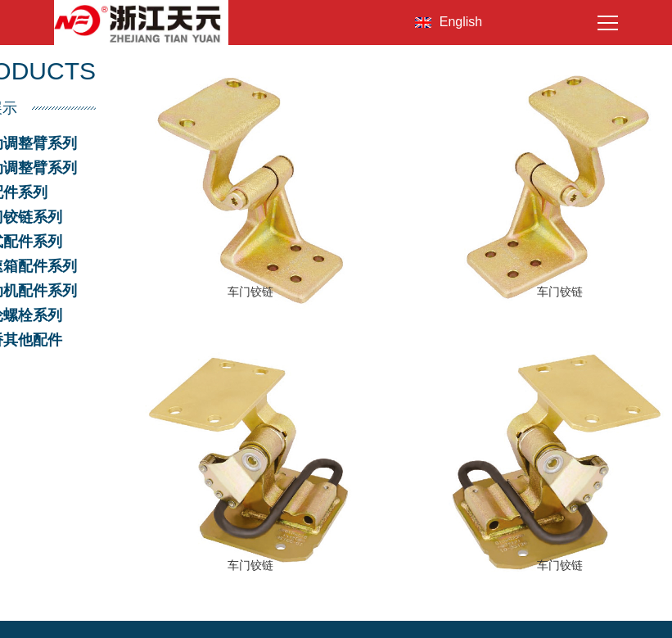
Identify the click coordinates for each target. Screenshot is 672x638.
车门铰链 (250, 292)
